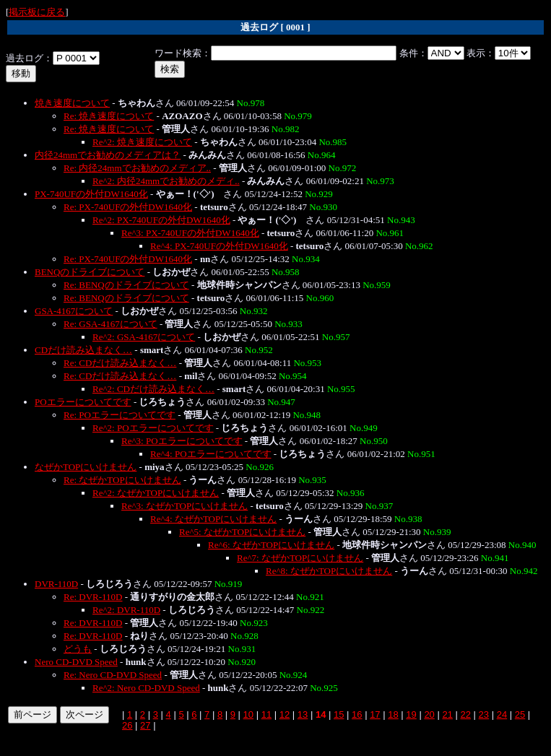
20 (429, 714)
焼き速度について (72, 103)
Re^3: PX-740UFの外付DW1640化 (190, 233)
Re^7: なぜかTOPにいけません (300, 558)
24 (502, 714)
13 (303, 714)
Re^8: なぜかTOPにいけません (329, 571)
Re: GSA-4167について (110, 324)
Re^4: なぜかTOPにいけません (213, 519)
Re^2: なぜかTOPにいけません (156, 493)
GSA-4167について (74, 311)
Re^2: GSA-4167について (144, 337)
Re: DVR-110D (93, 597)
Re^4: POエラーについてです (211, 454)
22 (466, 714)
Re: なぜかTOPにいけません (122, 480)
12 (285, 714)
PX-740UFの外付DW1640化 (91, 194)
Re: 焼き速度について (109, 116)
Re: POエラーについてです (120, 415)
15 (339, 714)
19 (411, 714)
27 (145, 725)
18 (393, 714)
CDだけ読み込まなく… (83, 350)
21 (447, 714)
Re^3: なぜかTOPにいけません (185, 506)
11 (266, 714)
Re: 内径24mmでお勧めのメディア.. (137, 168)
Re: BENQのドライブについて (126, 285)
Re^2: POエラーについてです (153, 428)
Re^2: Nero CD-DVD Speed (146, 688)
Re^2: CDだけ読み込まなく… (153, 389)
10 (248, 714)
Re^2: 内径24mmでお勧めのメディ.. (166, 181)
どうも (78, 649)
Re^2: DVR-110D (126, 610)
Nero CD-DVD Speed (76, 662)
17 (375, 714)
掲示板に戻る (37, 12)
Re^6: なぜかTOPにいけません (271, 545)
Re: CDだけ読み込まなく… (120, 363)
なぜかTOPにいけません (86, 467)
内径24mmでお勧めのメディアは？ (108, 155)
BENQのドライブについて (90, 272)
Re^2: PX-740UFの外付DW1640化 (161, 220)
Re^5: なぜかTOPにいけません (242, 532)
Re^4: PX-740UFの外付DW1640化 (219, 246)
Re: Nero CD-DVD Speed (113, 675)
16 (357, 714)
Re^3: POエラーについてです (182, 441)
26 (127, 725)
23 (484, 714)
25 (520, 714)
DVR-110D (56, 584)
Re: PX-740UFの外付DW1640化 (128, 207)
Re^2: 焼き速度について (142, 142)
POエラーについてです (83, 402)
